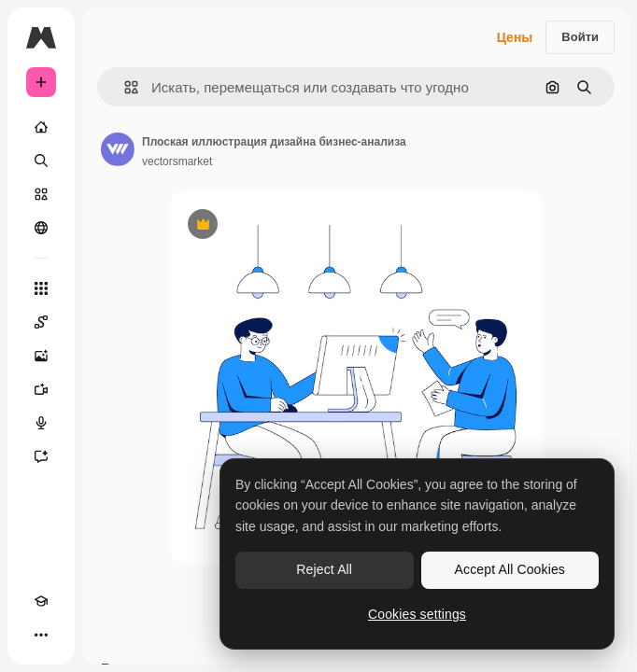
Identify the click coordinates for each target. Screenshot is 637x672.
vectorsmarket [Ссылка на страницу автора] (177, 161)
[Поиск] (41, 161)
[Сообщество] (41, 228)
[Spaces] (41, 322)
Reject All (324, 569)
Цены (515, 37)
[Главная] (41, 127)
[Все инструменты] (41, 288)
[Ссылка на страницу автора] (118, 149)
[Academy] (41, 601)
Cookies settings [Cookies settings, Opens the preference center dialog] (417, 614)
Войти (580, 37)
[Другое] (41, 635)
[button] (124, 87)
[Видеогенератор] (41, 389)
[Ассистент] (41, 456)
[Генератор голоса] (41, 423)
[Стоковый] (41, 194)
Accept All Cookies (510, 569)
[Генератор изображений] (41, 356)
